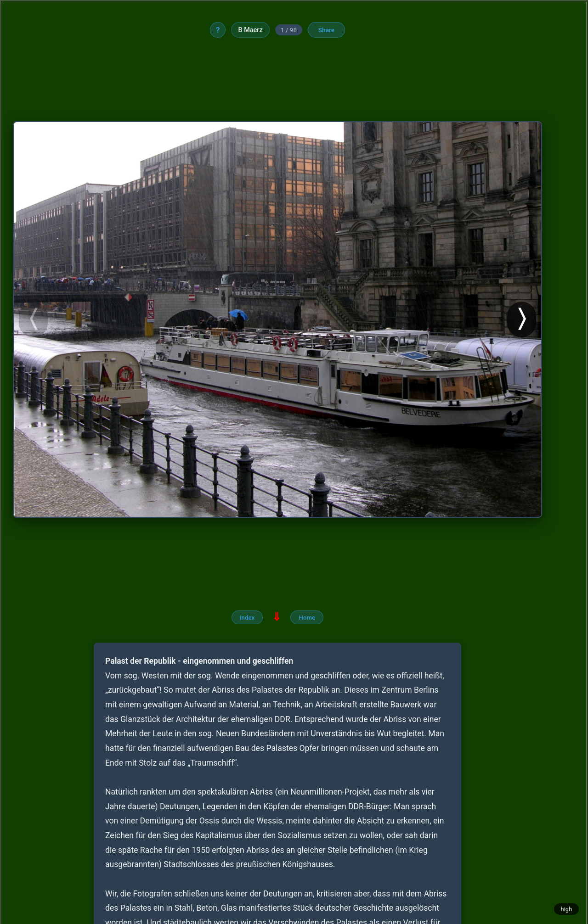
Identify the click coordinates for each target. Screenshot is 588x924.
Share (328, 31)
